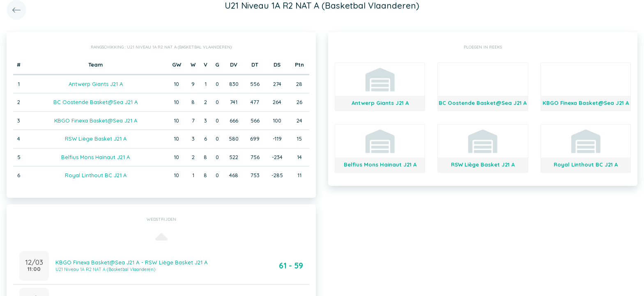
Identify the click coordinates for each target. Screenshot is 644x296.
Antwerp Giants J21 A (96, 84)
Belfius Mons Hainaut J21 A (95, 157)
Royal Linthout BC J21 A (96, 175)
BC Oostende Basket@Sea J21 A (95, 102)
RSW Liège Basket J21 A (96, 139)
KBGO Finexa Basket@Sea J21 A (96, 120)
